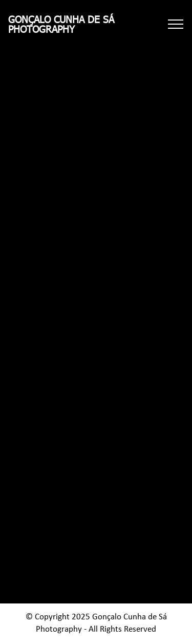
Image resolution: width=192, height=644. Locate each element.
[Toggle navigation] (176, 24)
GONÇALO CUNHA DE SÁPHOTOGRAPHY (61, 24)
